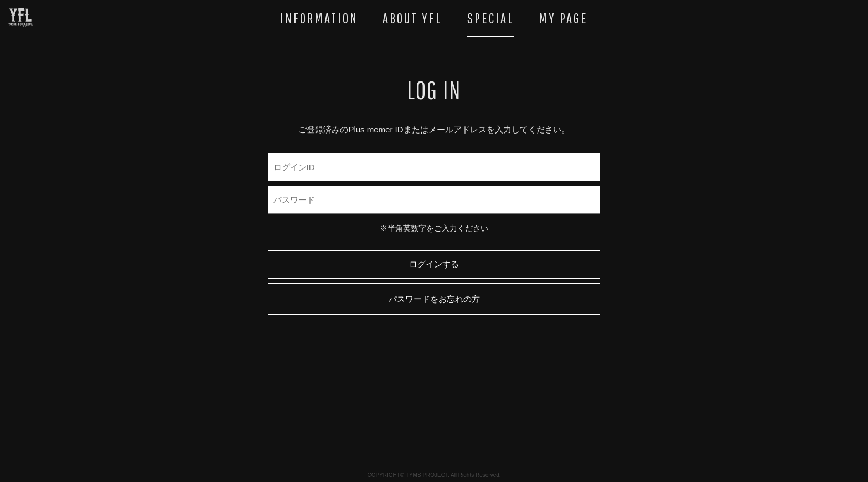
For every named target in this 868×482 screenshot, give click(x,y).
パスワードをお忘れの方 (434, 299)
